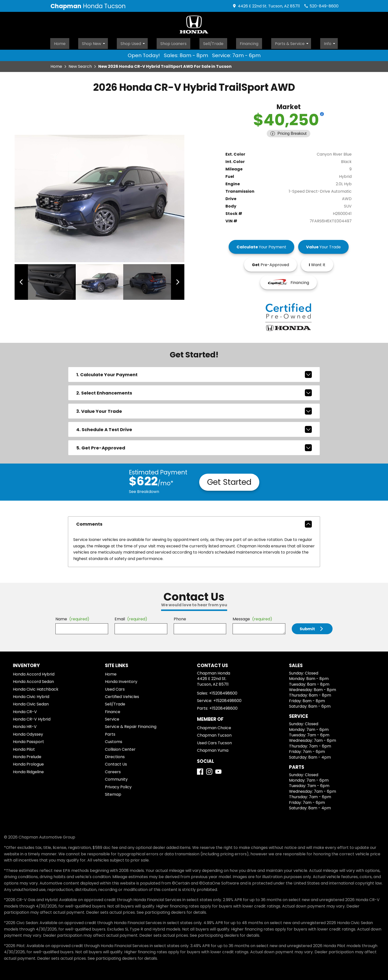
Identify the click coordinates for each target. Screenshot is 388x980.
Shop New (95, 42)
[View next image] (175, 280)
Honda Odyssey (28, 733)
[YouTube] (218, 770)
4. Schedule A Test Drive (194, 428)
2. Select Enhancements (194, 391)
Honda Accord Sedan (33, 680)
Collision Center (120, 748)
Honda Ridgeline (28, 770)
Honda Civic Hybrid (31, 695)
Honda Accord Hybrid (34, 673)
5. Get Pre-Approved (194, 446)
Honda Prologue (28, 763)
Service (112, 718)
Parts (110, 733)
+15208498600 (223, 692)
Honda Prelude (27, 755)
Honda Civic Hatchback (36, 688)
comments (194, 523)
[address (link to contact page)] (266, 6)
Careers (113, 770)
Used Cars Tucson (214, 741)
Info (332, 42)
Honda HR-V (25, 725)
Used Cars (115, 688)
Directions (115, 755)
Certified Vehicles (122, 695)
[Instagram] (209, 770)
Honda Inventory (121, 680)
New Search (80, 65)
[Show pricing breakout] (322, 113)
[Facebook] (200, 770)
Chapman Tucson (214, 734)
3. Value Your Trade (194, 410)
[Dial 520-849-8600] (321, 6)
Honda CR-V (25, 710)
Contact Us (116, 763)
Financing (250, 42)
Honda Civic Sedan (31, 703)
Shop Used (133, 42)
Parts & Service (294, 42)
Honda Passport (28, 740)
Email (131, 618)
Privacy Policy (118, 785)
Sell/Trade (214, 42)
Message (252, 618)
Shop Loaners (173, 42)
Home (59, 42)
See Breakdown (144, 490)
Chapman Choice (214, 726)
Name (72, 618)
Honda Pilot (24, 748)
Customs (114, 740)
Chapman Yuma (213, 749)
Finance (113, 710)
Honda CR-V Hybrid (32, 718)
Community (116, 778)
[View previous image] (24, 280)
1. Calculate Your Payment (194, 373)
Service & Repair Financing (131, 725)
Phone (180, 618)
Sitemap (113, 793)
